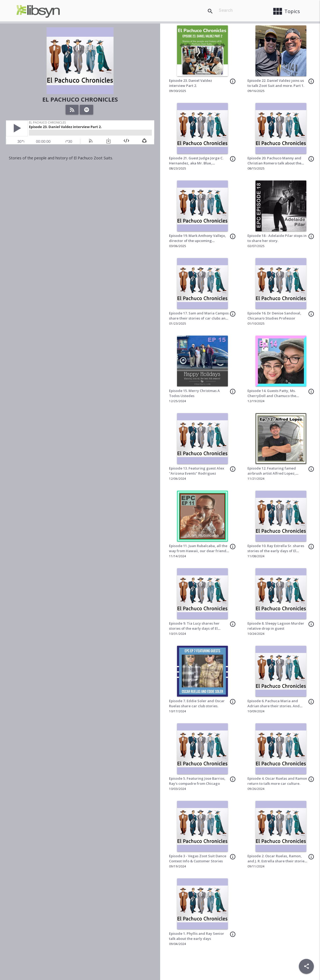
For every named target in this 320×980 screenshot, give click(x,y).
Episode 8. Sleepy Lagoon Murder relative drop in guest (276, 626)
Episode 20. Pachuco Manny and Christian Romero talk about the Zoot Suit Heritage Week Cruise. (275, 163)
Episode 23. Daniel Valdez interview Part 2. (191, 83)
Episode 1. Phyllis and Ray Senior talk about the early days (197, 936)
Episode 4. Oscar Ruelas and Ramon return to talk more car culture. (277, 781)
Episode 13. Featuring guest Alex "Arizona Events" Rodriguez (197, 471)
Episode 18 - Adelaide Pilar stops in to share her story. (277, 238)
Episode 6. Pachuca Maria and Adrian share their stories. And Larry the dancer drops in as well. (276, 706)
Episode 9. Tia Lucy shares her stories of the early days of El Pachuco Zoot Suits (194, 629)
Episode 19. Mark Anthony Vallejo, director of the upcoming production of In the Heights (197, 241)
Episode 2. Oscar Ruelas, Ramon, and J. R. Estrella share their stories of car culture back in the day (277, 861)
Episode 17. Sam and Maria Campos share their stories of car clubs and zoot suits (199, 318)
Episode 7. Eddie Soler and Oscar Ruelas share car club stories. (197, 704)
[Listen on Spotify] (87, 110)
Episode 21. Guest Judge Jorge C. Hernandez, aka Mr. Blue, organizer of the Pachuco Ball (196, 163)
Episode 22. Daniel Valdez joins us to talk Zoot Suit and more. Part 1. (276, 83)
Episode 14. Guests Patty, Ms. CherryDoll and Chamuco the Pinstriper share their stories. (272, 396)
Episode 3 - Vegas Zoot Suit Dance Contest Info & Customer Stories (198, 859)
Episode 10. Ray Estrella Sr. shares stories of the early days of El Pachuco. (276, 551)
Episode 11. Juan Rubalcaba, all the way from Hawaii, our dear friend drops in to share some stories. (198, 551)
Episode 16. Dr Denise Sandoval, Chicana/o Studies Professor (274, 316)
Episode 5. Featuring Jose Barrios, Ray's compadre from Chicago (197, 781)
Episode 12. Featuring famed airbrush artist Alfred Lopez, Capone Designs (272, 473)
